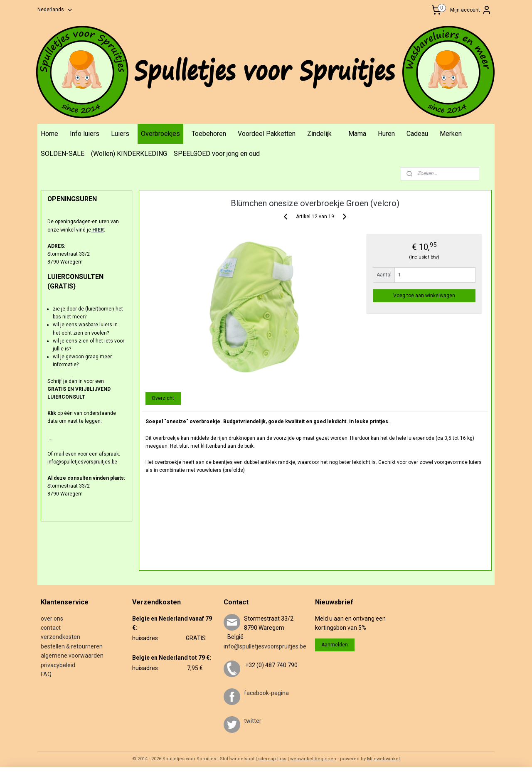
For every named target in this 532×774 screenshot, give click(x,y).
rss (283, 759)
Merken (451, 134)
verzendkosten (60, 637)
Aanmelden (335, 645)
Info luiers (85, 134)
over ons (52, 619)
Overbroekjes (160, 134)
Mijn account (471, 10)
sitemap (267, 759)
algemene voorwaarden (72, 656)
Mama (357, 134)
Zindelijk (319, 134)
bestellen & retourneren (72, 646)
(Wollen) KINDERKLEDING (129, 154)
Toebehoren (209, 134)
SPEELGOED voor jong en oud (217, 154)
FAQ (46, 674)
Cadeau (417, 134)
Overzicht (163, 398)
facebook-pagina (266, 693)
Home (49, 134)
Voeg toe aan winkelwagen (424, 296)
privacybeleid (58, 665)
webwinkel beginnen (313, 759)
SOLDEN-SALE (63, 154)
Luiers (120, 134)
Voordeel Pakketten (267, 134)
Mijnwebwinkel (383, 759)
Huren (386, 134)
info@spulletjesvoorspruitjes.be (265, 646)
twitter (253, 721)
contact (51, 628)
